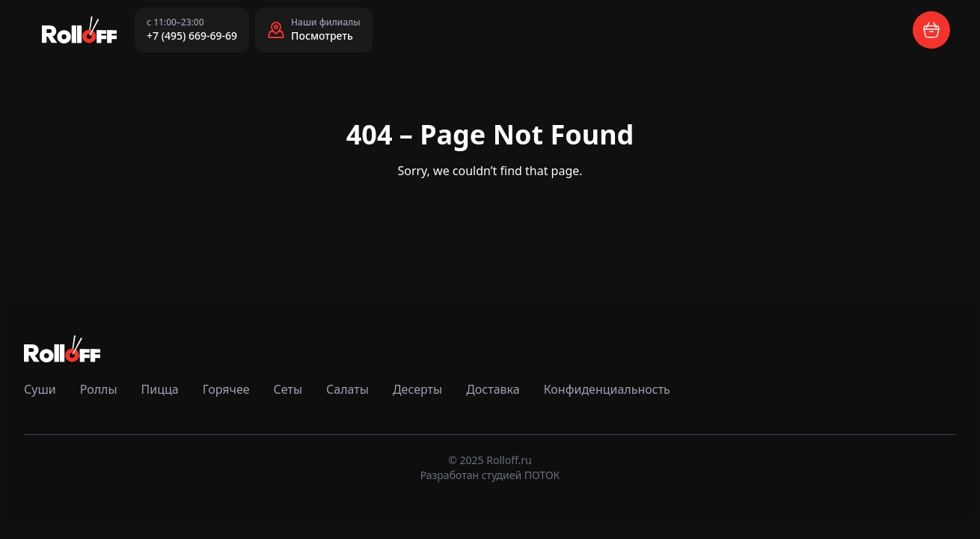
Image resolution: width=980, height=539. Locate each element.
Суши (40, 389)
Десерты (417, 389)
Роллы (99, 389)
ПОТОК (542, 475)
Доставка (493, 389)
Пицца (160, 389)
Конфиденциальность (607, 389)
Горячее (226, 389)
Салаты (347, 389)
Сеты (288, 389)
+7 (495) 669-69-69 (192, 36)
